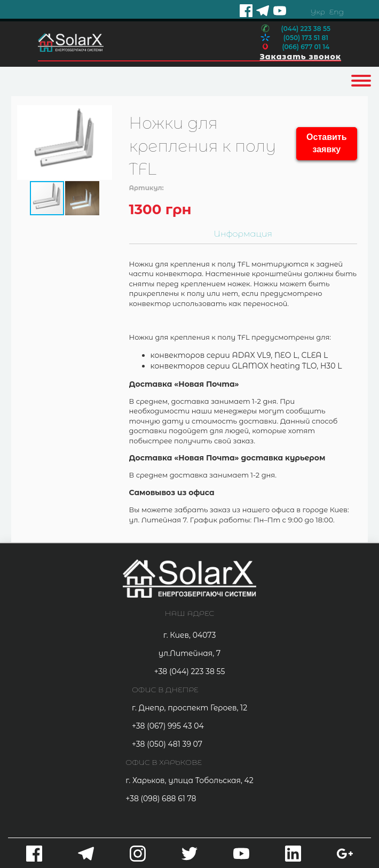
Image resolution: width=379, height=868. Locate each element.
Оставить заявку (326, 143)
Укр (318, 12)
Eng (337, 12)
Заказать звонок (301, 57)
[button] (102, 143)
